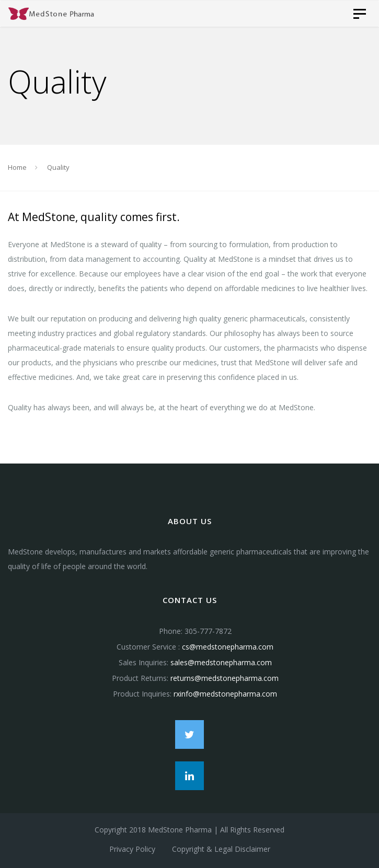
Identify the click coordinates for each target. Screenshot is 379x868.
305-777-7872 (208, 631)
